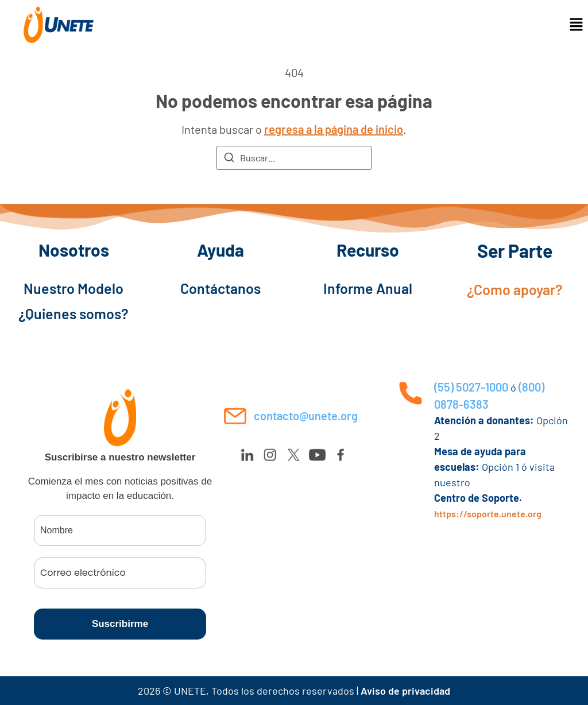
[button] (577, 25)
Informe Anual (368, 288)
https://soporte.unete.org (488, 514)
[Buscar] (229, 159)
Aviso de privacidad (405, 691)
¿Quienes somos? (73, 313)
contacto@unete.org (306, 416)
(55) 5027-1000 (471, 387)
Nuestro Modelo (73, 288)
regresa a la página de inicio (334, 129)
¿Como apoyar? (515, 289)
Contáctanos (220, 288)
